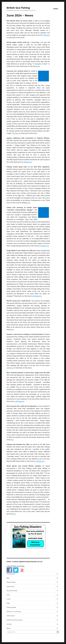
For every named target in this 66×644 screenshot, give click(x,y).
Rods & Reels (11, 582)
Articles (9, 624)
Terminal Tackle (12, 591)
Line (8, 595)
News (9, 628)
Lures (9, 599)
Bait (8, 578)
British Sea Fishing (18, 8)
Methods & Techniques (15, 620)
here (38, 66)
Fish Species (11, 574)
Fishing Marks (11, 607)
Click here (46, 35)
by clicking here (27, 162)
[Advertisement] (44, 76)
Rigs (8, 603)
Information (11, 616)
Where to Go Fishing (14, 612)
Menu (56, 9)
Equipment (11, 586)
